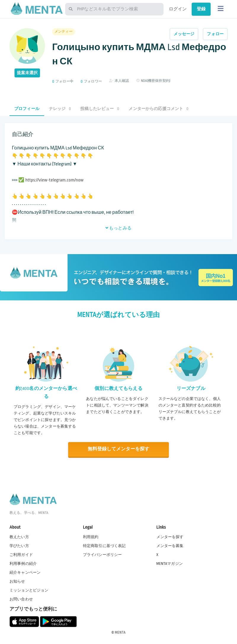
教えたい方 (19, 536)
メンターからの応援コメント (158, 109)
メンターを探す (170, 536)
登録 (201, 9)
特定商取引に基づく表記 (104, 545)
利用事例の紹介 (23, 563)
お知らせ (17, 581)
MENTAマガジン (170, 563)
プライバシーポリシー (103, 554)
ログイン (178, 9)
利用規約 (91, 536)
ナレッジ (60, 109)
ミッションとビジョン (29, 590)
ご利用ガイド (21, 554)
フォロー (215, 34)
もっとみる (118, 228)
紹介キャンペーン (25, 572)
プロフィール (27, 109)
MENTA (120, 632)
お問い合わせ (21, 599)
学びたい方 (19, 545)
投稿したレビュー (100, 109)
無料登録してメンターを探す (118, 449)
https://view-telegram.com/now (54, 180)
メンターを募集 (170, 545)
